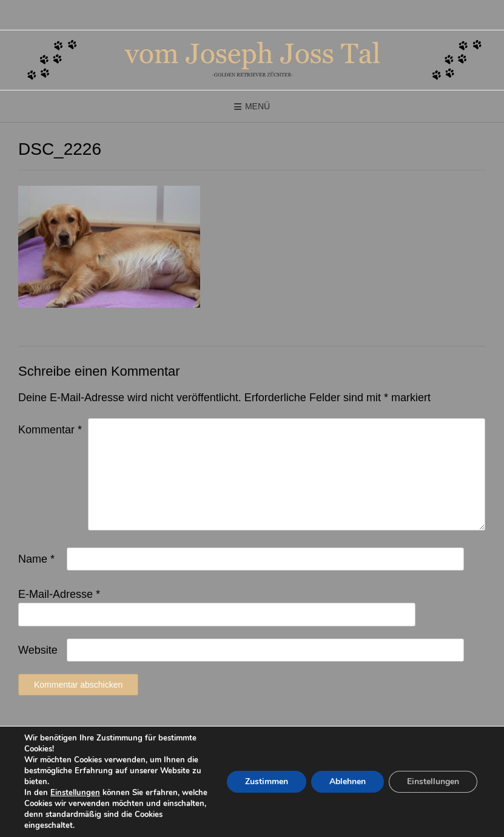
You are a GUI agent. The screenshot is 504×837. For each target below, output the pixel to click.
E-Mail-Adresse (59, 594)
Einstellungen (75, 793)
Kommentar (50, 430)
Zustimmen (267, 781)
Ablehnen (348, 781)
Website (38, 650)
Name (36, 559)
